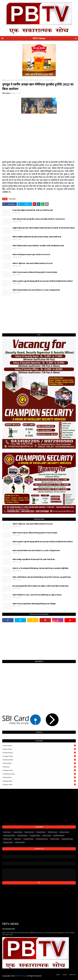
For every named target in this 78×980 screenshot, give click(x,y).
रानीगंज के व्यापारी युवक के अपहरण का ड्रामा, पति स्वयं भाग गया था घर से (31, 255)
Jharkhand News (39, 760)
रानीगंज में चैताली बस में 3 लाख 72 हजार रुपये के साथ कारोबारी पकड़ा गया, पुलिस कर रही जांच (37, 595)
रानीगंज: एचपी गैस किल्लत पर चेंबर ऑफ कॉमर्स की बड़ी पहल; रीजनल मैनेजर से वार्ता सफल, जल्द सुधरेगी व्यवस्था (42, 577)
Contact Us (72, 975)
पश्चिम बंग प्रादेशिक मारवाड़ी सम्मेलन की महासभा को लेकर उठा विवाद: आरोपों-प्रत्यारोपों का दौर (37, 237)
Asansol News (39, 746)
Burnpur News (64, 832)
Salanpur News (39, 785)
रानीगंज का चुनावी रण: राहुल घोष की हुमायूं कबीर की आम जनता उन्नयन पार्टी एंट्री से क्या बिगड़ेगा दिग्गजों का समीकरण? (43, 281)
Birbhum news (52, 832)
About (65, 975)
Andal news (7, 832)
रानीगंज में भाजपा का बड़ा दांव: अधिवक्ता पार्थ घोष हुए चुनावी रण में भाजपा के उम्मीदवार (35, 272)
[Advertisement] (39, 315)
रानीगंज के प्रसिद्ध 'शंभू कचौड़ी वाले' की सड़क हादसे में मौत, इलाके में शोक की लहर (34, 559)
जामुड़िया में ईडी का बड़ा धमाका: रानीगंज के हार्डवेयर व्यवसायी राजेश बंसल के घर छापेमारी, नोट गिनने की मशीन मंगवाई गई (43, 228)
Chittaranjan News (9, 836)
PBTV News (39, 38)
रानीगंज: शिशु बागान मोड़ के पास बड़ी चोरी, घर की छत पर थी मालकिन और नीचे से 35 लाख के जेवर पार (39, 219)
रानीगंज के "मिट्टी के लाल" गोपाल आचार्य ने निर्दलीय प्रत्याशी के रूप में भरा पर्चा (32, 263)
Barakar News (41, 832)
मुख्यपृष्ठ (4, 80)
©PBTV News (21, 976)
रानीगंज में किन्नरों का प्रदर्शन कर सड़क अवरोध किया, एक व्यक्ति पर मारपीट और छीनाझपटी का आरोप (38, 246)
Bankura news (39, 749)
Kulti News (11, 80)
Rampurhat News (67, 839)
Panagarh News (39, 770)
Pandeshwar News (39, 774)
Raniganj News (39, 781)
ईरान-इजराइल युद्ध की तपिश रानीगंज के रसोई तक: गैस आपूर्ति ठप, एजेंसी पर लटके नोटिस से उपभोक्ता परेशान (40, 586)
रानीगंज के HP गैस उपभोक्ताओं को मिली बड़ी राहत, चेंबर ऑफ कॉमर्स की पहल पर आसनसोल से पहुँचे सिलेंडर (40, 568)
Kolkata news (39, 763)
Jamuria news (47, 836)
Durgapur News (39, 756)
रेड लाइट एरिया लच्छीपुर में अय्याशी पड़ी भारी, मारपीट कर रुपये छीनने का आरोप (33, 210)
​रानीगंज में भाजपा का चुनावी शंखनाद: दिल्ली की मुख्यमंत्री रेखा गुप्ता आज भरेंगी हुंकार (34, 604)
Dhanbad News (39, 753)
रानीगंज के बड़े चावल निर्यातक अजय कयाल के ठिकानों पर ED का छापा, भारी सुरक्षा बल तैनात (36, 290)
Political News (39, 777)
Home (58, 975)
